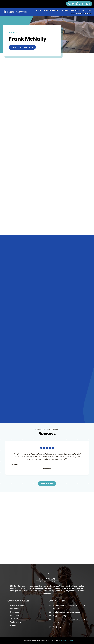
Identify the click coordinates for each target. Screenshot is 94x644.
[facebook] (53, 584)
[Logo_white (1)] (47, 527)
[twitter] (50, 584)
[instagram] (57, 584)
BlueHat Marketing (67, 597)
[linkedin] (60, 584)
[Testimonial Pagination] (44, 425)
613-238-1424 (62, 572)
